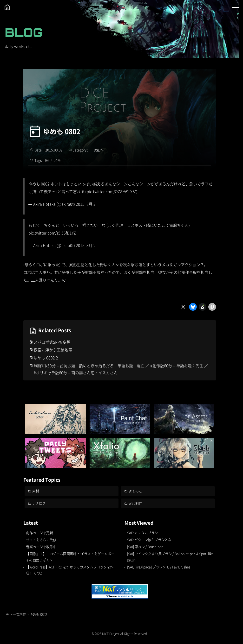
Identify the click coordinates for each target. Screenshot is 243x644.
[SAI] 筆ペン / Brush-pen (145, 547)
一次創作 (97, 150)
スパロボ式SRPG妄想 (52, 342)
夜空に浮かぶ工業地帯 (53, 350)
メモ (57, 160)
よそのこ (135, 491)
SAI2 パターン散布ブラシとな (149, 540)
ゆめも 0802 (62, 131)
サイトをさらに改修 (41, 540)
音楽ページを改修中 (41, 547)
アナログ (39, 503)
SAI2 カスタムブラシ (143, 533)
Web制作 (135, 503)
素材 (36, 491)
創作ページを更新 (39, 533)
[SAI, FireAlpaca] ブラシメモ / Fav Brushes (159, 567)
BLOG (24, 32)
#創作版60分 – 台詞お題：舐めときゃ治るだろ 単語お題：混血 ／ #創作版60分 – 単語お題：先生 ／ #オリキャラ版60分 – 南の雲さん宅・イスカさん (121, 369)
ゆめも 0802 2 (46, 358)
